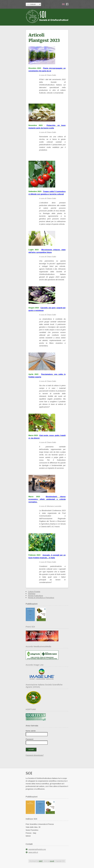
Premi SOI (30, 627)
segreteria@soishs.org (37, 849)
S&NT (41, 861)
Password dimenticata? (35, 755)
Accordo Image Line (35, 665)
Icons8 (52, 861)
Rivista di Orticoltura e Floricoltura (41, 598)
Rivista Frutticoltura (36, 596)
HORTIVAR (31, 709)
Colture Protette (34, 592)
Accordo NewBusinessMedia (38, 646)
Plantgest (32, 594)
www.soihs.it (33, 852)
